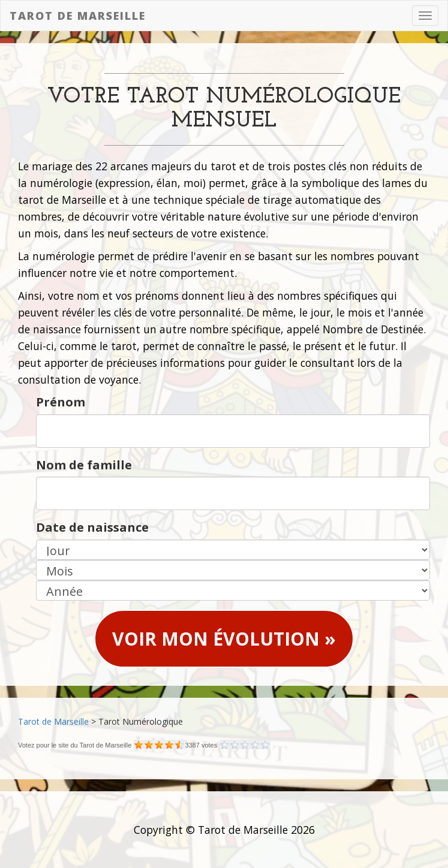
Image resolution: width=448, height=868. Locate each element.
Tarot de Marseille (78, 16)
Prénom (61, 402)
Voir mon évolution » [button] (224, 639)
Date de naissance (92, 527)
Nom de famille (84, 465)
